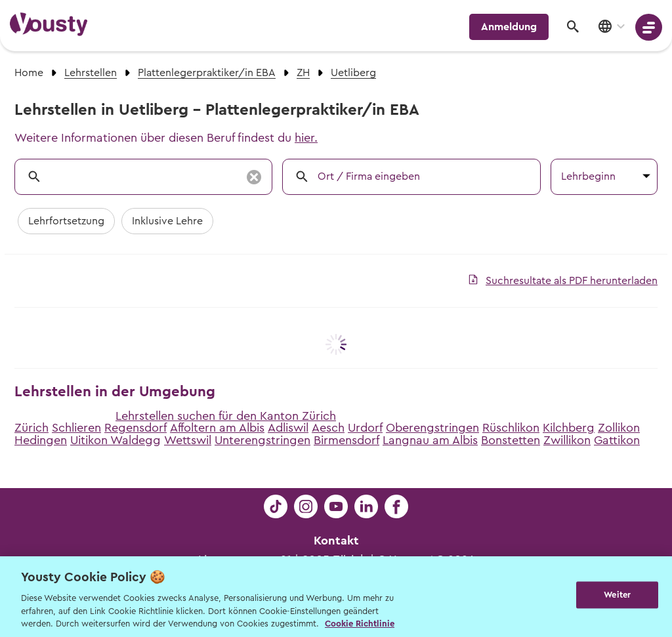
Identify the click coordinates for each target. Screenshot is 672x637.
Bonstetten (511, 440)
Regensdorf (136, 428)
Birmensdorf (346, 440)
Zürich (31, 428)
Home (29, 73)
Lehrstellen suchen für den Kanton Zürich (226, 416)
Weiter (617, 595)
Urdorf (365, 428)
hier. (306, 138)
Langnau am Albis (430, 440)
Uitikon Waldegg (115, 440)
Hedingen (41, 440)
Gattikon (617, 440)
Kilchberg (569, 428)
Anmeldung (509, 27)
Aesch (328, 428)
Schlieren (76, 428)
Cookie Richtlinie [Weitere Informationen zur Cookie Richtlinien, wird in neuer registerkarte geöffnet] (360, 624)
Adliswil (288, 428)
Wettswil (188, 440)
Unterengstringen (262, 440)
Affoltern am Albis (217, 428)
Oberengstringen (432, 428)
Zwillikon (567, 440)
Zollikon (619, 428)
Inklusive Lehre (167, 221)
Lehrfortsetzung (66, 221)
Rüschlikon (511, 428)
